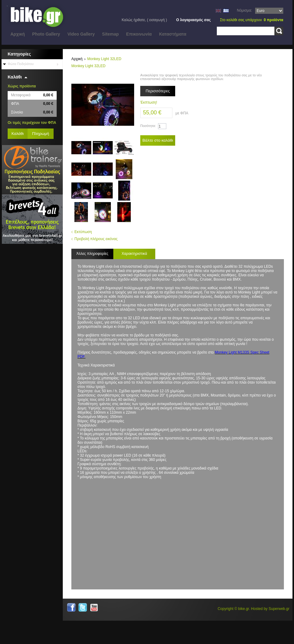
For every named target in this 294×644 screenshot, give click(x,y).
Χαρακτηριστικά (134, 254)
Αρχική (18, 34)
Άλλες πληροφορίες (92, 254)
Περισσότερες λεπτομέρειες (158, 92)
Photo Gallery (46, 34)
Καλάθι (15, 77)
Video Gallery (81, 34)
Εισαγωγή (157, 20)
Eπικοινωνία (139, 34)
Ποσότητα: (148, 126)
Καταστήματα (173, 34)
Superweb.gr (279, 609)
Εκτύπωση (83, 232)
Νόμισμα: (244, 10)
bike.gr (244, 609)
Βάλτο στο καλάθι (158, 140)
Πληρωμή (41, 134)
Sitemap (110, 34)
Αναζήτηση (279, 31)
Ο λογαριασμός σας (193, 20)
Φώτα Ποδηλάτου (21, 64)
